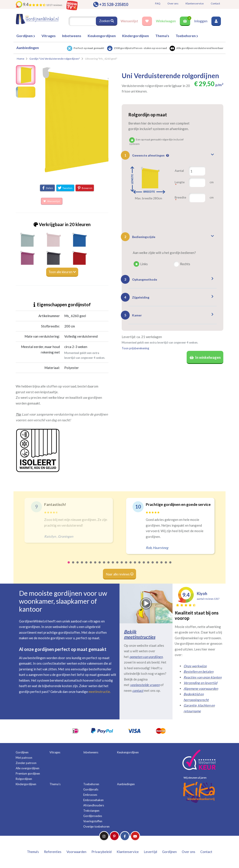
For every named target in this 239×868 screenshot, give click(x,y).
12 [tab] (118, 565)
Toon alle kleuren (62, 272)
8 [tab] (100, 565)
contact (138, 690)
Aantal (179, 171)
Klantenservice (195, 3)
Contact (215, 3)
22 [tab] (162, 565)
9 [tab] (104, 565)
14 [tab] (126, 565)
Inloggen (201, 21)
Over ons (173, 3)
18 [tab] (144, 565)
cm (212, 182)
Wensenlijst (129, 21)
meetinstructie (99, 692)
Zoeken (106, 21)
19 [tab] (148, 565)
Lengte (180, 184)
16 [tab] (135, 565)
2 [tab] (73, 565)
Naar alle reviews (120, 574)
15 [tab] (131, 565)
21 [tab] (157, 565)
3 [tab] (78, 565)
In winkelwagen (204, 358)
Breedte (180, 199)
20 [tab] (153, 565)
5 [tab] (87, 565)
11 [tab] (113, 565)
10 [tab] (109, 565)
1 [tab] (69, 565)
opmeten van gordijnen (146, 657)
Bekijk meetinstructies (140, 634)
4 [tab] (82, 565)
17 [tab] (140, 565)
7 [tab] (95, 565)
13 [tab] (122, 565)
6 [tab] (91, 565)
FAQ (158, 3)
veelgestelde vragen (145, 685)
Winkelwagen (166, 21)
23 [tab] (166, 565)
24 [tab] (171, 565)
